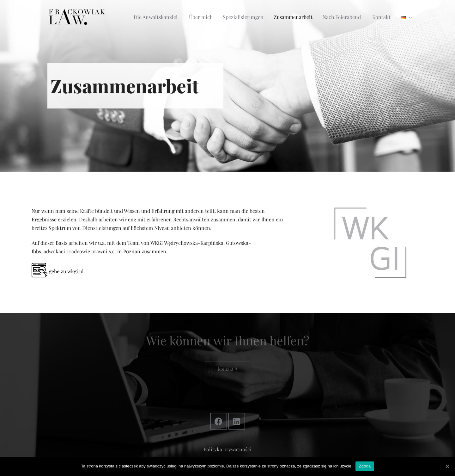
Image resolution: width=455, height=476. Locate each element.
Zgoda (365, 466)
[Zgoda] (447, 466)
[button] (228, 369)
